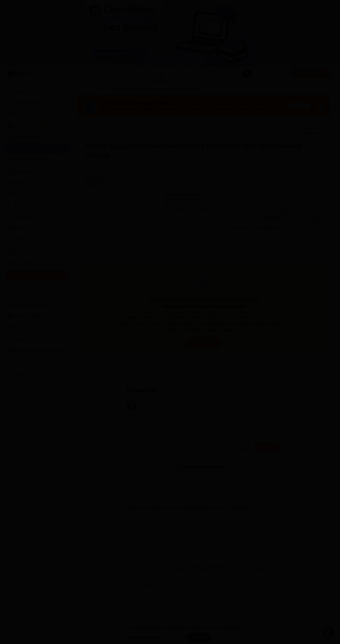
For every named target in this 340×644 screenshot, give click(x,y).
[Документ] (306, 133)
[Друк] (240, 169)
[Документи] (102, 89)
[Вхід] (278, 73)
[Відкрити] (299, 106)
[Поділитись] (307, 169)
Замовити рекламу (309, 7)
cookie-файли (171, 637)
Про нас (16, 409)
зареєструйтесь (147, 324)
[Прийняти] (200, 637)
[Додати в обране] (317, 169)
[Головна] (83, 89)
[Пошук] (47, 73)
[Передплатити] (312, 73)
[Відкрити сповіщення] (259, 73)
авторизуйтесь (266, 317)
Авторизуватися (203, 342)
